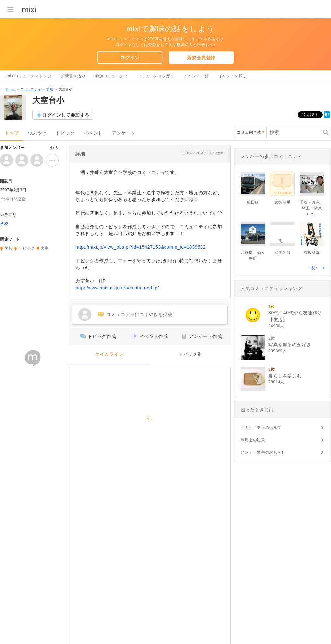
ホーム (10, 89)
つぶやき (37, 133)
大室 (45, 248)
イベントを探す (233, 76)
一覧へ (313, 268)
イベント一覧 (196, 76)
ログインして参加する (66, 115)
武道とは (282, 253)
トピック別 (190, 354)
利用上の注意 (253, 440)
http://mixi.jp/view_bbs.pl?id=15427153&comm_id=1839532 (141, 247)
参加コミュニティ (112, 76)
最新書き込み (73, 76)
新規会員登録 (201, 58)
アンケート (124, 133)
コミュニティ (31, 89)
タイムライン (109, 354)
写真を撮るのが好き (290, 345)
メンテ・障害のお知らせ (263, 452)
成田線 (253, 202)
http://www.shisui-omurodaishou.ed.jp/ (117, 288)
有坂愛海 (312, 253)
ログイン (130, 58)
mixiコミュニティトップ (29, 76)
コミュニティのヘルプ (261, 428)
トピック (65, 133)
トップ (12, 133)
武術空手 (282, 202)
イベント (93, 133)
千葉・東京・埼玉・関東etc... (312, 208)
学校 (50, 89)
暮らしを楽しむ (285, 376)
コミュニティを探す (156, 76)
